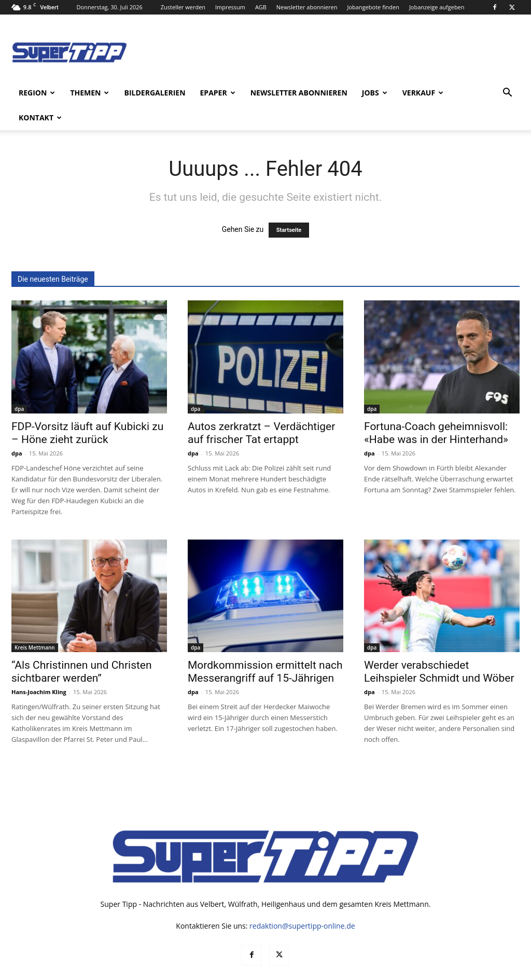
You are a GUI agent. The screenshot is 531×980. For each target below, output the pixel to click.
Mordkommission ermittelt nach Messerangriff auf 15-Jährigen (265, 647)
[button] (507, 94)
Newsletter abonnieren (307, 7)
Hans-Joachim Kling (39, 667)
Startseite (289, 205)
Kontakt (40, 118)
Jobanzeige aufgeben (437, 7)
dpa (19, 384)
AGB (261, 7)
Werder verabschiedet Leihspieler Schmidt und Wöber (439, 647)
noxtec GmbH (152, 970)
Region (37, 93)
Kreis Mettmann (35, 623)
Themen (89, 93)
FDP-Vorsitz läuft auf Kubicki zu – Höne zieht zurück (87, 408)
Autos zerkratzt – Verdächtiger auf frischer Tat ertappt (261, 408)
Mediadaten (370, 970)
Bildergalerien (155, 93)
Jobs (375, 93)
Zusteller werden (183, 7)
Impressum (230, 7)
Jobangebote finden (374, 7)
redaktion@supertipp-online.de (302, 901)
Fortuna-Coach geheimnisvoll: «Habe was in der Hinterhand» (436, 408)
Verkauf (423, 93)
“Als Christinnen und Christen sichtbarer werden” (82, 647)
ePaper (218, 93)
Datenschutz (415, 970)
